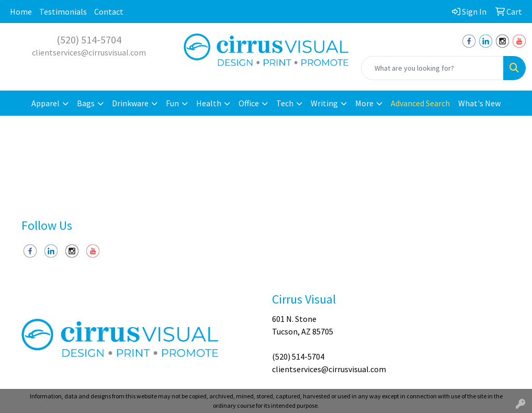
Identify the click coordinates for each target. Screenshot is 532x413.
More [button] (364, 103)
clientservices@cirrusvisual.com (89, 52)
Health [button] (209, 103)
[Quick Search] (432, 68)
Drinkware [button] (130, 103)
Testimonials (63, 12)
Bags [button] (86, 103)
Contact (109, 12)
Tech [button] (285, 103)
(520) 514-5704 (89, 40)
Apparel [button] (46, 103)
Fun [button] (172, 103)
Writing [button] (324, 103)
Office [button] (249, 103)
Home (21, 12)
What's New (479, 103)
